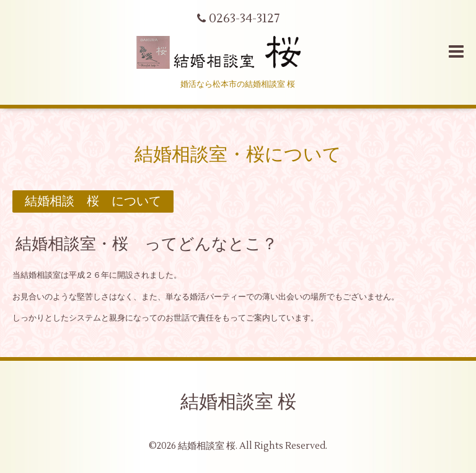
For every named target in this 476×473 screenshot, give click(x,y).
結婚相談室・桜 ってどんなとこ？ (147, 244)
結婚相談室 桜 (238, 402)
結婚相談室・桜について (238, 155)
